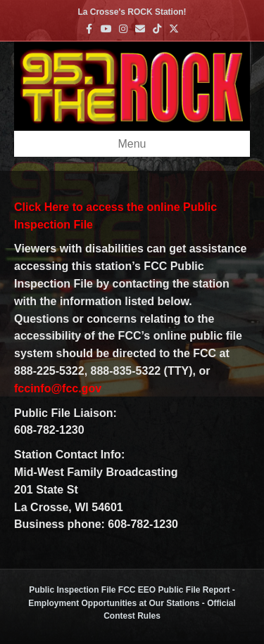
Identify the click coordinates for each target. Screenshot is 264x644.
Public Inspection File (72, 590)
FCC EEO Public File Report (174, 590)
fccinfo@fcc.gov (58, 388)
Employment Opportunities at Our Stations (114, 603)
